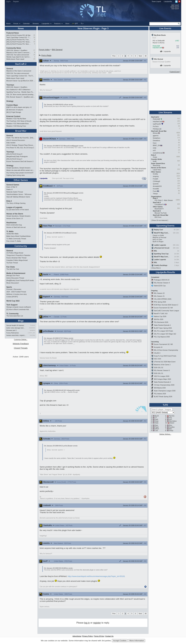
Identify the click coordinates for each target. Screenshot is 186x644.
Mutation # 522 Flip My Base (16, 119)
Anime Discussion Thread (15, 278)
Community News (14, 48)
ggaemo (156, 136)
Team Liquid (156, 1)
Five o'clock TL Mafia (14, 241)
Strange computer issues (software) (19, 307)
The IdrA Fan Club (13, 269)
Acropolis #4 (158, 347)
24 (34, 59)
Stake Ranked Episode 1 (162, 325)
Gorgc (155, 157)
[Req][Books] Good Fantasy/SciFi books (20, 280)
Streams (36, 24)
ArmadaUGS (157, 186)
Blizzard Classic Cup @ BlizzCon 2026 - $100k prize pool (21, 81)
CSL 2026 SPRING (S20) (163, 299)
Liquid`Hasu (157, 170)
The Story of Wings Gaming (16, 203)
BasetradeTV (159, 209)
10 (34, 35)
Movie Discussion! (13, 283)
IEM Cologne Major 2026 (162, 379)
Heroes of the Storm (15, 214)
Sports (9, 287)
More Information (137, 641)
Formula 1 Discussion (14, 289)
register (97, 623)
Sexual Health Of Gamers (15, 325)
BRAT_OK (156, 145)
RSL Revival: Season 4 (162, 283)
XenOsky (32, 335)
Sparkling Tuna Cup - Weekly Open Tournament (21, 92)
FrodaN (155, 179)
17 (34, 50)
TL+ (82, 24)
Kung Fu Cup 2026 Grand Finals (165, 356)
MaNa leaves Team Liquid (15, 59)
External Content (13, 116)
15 (34, 55)
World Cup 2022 (13, 301)
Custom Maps (12, 105)
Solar (157, 421)
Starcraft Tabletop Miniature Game (18, 197)
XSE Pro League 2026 (162, 376)
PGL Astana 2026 (160, 394)
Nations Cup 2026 (160, 316)
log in (87, 623)
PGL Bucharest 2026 (161, 322)
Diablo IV (10, 189)
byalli (155, 161)
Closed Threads (21, 348)
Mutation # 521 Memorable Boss (18, 124)
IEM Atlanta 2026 (160, 388)
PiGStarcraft (157, 129)
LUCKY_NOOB (31, 333)
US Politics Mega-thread (15, 253)
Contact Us (109, 636)
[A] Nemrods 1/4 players (15, 110)
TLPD (165, 405)
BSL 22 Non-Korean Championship (166, 350)
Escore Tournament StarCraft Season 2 (20, 161)
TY (156, 418)
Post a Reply (45, 55)
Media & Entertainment (16, 273)
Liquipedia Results (165, 272)
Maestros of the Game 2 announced (19, 53)
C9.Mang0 (156, 181)
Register (16, 1)
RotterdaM (156, 46)
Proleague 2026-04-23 (162, 280)
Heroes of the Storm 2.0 (15, 218)
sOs (171, 418)
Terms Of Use (99, 636)
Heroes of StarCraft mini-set (16, 227)
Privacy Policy (87, 636)
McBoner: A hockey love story (17, 294)
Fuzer (155, 191)
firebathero (157, 138)
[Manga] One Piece (13, 275)
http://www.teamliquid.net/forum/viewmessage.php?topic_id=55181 (96, 577)
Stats (157, 423)
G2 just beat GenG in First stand (18, 210)
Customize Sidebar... (21, 340)
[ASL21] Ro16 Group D (14, 154)
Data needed (11, 143)
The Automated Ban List (15, 316)
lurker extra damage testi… (16, 328)
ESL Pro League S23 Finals (163, 331)
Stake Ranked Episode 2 (162, 382)
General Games (13, 185)
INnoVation (173, 421)
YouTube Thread (12, 263)
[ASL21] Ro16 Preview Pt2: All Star (18, 35)
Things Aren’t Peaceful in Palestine (18, 255)
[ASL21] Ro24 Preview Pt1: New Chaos (19, 44)
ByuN (157, 416)
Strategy (10, 101)
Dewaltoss (156, 140)
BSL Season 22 (159, 293)
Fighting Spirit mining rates (16, 175)
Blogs (21, 321)
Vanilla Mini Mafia (12, 234)
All (146, 56)
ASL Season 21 (159, 296)
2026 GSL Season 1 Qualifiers (17, 50)
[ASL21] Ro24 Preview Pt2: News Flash (19, 42)
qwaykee (32, 330)
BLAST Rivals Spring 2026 (163, 397)
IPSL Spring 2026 (160, 302)
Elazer (172, 423)
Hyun (155, 143)
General (10, 69)
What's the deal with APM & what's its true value (21, 170)
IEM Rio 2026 (159, 319)
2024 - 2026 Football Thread (16, 292)
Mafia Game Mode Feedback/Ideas (18, 236)
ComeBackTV (159, 205)
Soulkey (172, 427)
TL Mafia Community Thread (16, 239)
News (21, 28)
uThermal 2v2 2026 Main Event (165, 362)
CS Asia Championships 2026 (164, 385)
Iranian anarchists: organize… (16, 335)
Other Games (21, 180)
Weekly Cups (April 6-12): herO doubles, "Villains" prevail (19, 57)
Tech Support (12, 305)
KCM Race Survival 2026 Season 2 (166, 305)
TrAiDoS (33, 325)
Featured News (13, 33)
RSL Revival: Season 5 (162, 370)
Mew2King (157, 165)
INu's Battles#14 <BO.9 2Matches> (18, 90)
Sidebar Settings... (165, 434)
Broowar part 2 (11, 330)
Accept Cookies (120, 641)
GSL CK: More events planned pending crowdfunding (21, 94)
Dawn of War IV (12, 187)
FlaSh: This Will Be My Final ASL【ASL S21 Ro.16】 (21, 138)
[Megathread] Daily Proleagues (17, 156)
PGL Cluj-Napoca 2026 (162, 337)
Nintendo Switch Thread (15, 192)
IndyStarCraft (157, 48)
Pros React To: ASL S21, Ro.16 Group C (20, 148)
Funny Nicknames (13, 333)
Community (21, 246)
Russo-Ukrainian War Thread (16, 258)
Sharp (171, 430)
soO (154, 150)
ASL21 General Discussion (16, 140)
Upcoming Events (165, 226)
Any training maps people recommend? (20, 173)
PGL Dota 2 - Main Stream (164, 200)
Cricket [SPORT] (12, 297)
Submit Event (175, 72)
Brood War (21, 131)
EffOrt (157, 429)
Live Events (165, 28)
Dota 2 (9, 201)
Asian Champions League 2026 (165, 391)
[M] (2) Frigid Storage (14, 112)
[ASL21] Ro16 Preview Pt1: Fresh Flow (19, 40)
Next (140, 56)
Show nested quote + (56, 237)
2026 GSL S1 (159, 373)
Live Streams (165, 112)
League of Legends (14, 207)
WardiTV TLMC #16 (161, 314)
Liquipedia (168, 1)
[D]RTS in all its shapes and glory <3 (19, 107)
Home (8, 24)
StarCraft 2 (21, 64)
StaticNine (32, 328)
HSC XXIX (158, 359)
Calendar (26, 24)
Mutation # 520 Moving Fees (16, 126)
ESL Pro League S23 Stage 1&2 (165, 334)
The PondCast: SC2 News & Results (19, 121)
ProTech (156, 126)
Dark (157, 419)
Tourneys (10, 85)
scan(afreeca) (158, 153)
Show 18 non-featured (160, 220)
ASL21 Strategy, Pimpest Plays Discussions (21, 145)
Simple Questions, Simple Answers (18, 168)
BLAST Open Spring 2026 (163, 328)
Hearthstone (11, 223)
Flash (157, 427)
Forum (17, 24)
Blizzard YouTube (161, 213)
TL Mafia (10, 232)
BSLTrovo (158, 217)
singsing (156, 176)
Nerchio (172, 416)
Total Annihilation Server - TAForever (19, 194)
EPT (75, 24)
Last (156, 430)
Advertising (77, 636)
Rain (157, 425)
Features (58, 24)
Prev (114, 56)
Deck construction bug (14, 225)
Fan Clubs (11, 267)
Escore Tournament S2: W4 (163, 308)
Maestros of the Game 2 (162, 365)
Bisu (171, 425)
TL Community (12, 314)
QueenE (156, 184)
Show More (156, 268)
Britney (155, 133)
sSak (155, 148)
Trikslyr (155, 194)
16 (34, 37)
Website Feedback (21, 344)
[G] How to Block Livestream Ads (18, 309)
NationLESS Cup (160, 286)
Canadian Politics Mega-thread (17, 260)
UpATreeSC (157, 124)
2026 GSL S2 (159, 368)
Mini (171, 429)
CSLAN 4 (157, 353)
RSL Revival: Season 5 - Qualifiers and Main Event (21, 97)
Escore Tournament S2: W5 (163, 344)
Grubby (155, 174)
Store (67, 24)
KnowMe (156, 189)
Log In (8, 1)
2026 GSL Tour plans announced (18, 55)
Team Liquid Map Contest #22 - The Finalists (19, 37)
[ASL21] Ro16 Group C (14, 159)
